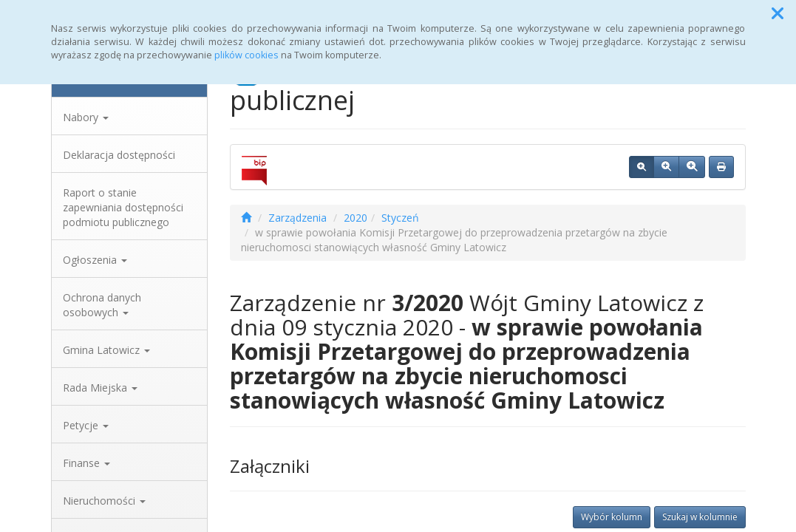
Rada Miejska (100, 388)
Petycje (86, 425)
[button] (778, 13)
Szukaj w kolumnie (700, 517)
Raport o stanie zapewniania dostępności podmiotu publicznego (123, 207)
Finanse (86, 463)
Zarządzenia (297, 218)
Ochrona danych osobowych (102, 305)
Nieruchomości (104, 501)
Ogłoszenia (95, 260)
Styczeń (400, 218)
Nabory (86, 117)
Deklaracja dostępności (119, 155)
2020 (356, 218)
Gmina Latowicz (106, 350)
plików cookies (246, 55)
